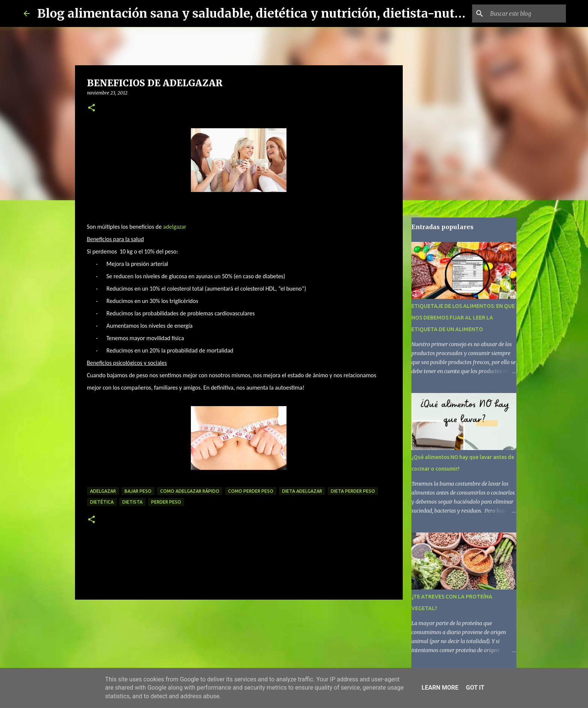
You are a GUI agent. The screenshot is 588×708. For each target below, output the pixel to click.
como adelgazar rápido (190, 491)
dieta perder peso (353, 491)
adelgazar (175, 227)
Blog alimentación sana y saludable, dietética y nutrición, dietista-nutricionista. (276, 13)
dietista (132, 502)
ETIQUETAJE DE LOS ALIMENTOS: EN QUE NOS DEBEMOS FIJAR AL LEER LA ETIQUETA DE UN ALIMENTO (463, 318)
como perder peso (251, 491)
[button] (91, 108)
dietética (102, 502)
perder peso (166, 502)
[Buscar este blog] (526, 13)
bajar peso (138, 491)
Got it (475, 688)
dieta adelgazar (302, 491)
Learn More (440, 688)
